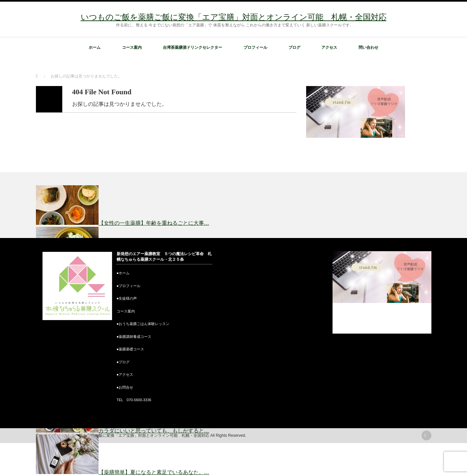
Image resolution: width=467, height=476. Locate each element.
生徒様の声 (128, 298)
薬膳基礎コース (131, 349)
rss (426, 435)
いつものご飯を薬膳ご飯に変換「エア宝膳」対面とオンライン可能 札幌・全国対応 (234, 17)
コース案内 (132, 47)
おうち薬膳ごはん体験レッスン (144, 324)
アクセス (329, 47)
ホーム (95, 47)
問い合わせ (368, 47)
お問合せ (126, 387)
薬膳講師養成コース (135, 337)
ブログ (294, 47)
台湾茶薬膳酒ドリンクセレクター (192, 47)
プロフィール (255, 47)
